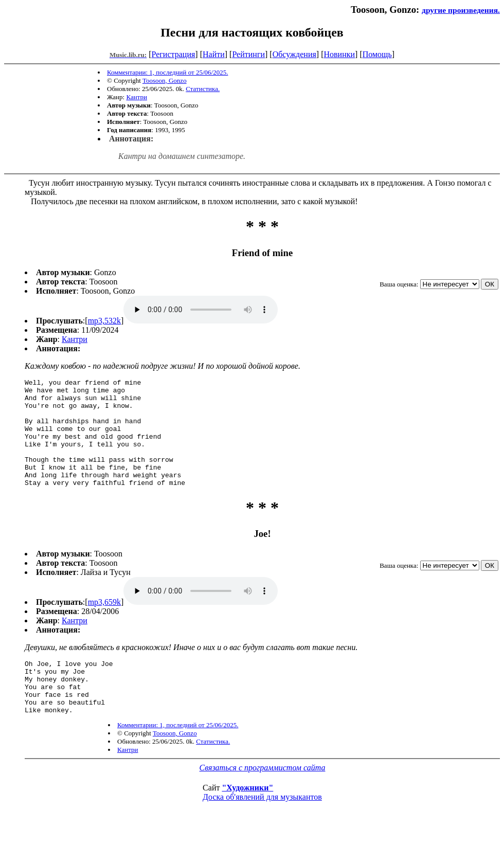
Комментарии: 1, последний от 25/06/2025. (167, 72)
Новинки (339, 54)
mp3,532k (104, 321)
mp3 (201, 310)
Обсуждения (294, 54)
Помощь (377, 54)
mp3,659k (104, 624)
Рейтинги (248, 54)
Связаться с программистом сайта (263, 800)
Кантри (137, 97)
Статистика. (203, 89)
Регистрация (174, 54)
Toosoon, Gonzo (165, 80)
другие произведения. (461, 10)
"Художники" (247, 820)
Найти (214, 54)
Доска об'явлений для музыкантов (262, 829)
